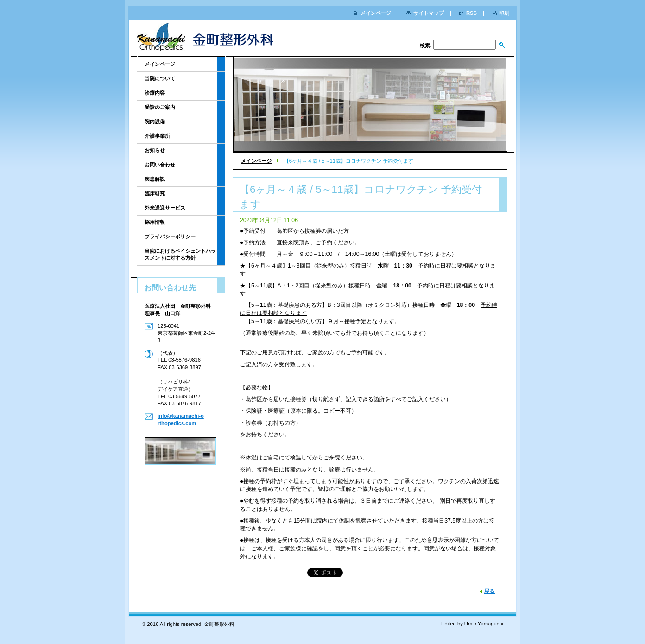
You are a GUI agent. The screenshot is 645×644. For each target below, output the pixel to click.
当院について (160, 78)
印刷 (504, 13)
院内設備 (155, 121)
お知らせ (155, 150)
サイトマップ (429, 13)
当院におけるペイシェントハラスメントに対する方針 (180, 254)
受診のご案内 (160, 107)
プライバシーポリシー (170, 236)
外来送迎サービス (165, 208)
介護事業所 (157, 136)
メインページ (256, 161)
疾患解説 (155, 179)
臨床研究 (155, 193)
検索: (426, 45)
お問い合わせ (160, 165)
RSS (471, 13)
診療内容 (155, 93)
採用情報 (155, 222)
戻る (489, 591)
